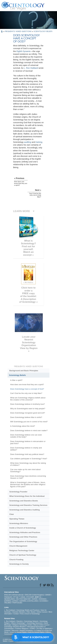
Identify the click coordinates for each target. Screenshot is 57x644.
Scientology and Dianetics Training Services (28, 505)
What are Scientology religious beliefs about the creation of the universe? (28, 399)
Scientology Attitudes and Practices (25, 532)
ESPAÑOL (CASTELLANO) (29, 601)
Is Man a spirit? (16, 380)
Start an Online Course (41, 625)
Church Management (18, 546)
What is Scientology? (18, 623)
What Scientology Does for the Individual (27, 496)
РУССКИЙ (30, 597)
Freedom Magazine (22, 628)
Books (33, 612)
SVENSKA (42, 599)
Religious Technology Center (22, 551)
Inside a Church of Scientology (23, 528)
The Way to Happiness (44, 628)
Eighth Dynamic (24, 51)
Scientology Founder (18, 492)
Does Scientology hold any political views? (27, 454)
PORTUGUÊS (17, 603)
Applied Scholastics (26, 630)
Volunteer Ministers (19, 612)
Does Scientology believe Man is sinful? (26, 417)
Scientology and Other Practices (23, 537)
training (39, 142)
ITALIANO (8, 603)
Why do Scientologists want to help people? (28, 409)
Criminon (7, 630)
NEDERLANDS (9, 599)
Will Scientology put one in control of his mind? (29, 422)
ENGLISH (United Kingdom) (34, 595)
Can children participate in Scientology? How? (29, 459)
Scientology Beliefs (17, 375)
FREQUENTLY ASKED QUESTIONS (19, 31)
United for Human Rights (18, 632)
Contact (16, 614)
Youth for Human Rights (36, 632)
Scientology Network (31, 621)
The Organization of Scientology (23, 541)
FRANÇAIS (8, 597)
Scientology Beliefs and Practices (28, 610)
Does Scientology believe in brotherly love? (28, 404)
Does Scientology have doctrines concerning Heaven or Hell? (28, 477)
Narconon (15, 630)
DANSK (48, 595)
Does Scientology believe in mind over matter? (29, 431)
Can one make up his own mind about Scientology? (25, 470)
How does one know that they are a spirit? (27, 384)
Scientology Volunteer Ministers (15, 627)
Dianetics (20, 621)
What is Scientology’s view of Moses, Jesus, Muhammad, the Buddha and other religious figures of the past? (28, 484)
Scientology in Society (19, 564)
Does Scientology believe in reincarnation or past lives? (28, 442)
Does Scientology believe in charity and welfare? (26, 449)
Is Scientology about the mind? (23, 426)
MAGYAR (27, 599)
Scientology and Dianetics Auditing (25, 510)
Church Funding (16, 560)
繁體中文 (38, 597)
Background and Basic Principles (24, 371)
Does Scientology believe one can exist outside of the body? (26, 436)
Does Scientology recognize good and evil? (28, 413)
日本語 (23, 597)
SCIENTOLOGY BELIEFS (43, 31)
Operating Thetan (17, 519)
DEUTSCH (20, 599)
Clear (12, 514)
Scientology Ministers (19, 523)
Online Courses (42, 612)
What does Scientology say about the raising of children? (28, 464)
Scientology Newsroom (35, 623)
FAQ (28, 612)
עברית (16, 597)
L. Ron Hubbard (31, 68)
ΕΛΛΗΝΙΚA (44, 601)
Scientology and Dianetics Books (24, 501)
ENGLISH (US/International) (14, 595)
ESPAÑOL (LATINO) (11, 601)
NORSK (35, 599)
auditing (28, 142)
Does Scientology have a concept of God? (27, 389)
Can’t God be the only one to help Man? (26, 393)
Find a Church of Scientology (30, 614)
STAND (32, 628)
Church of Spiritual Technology (23, 555)
